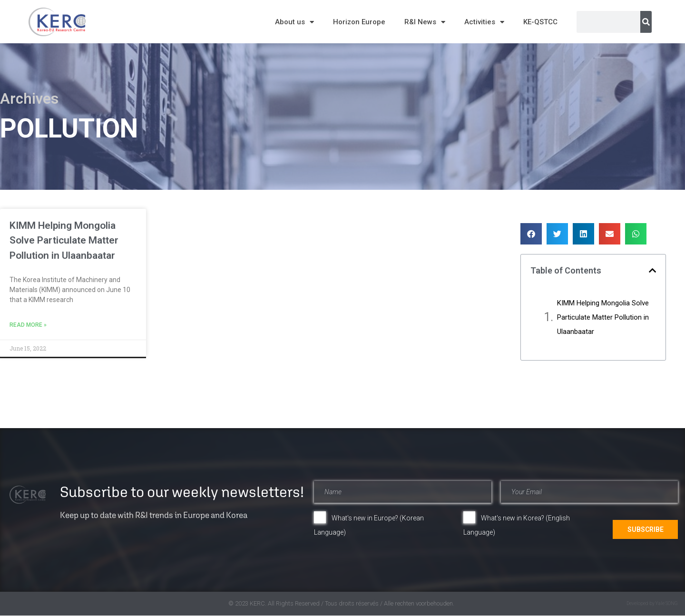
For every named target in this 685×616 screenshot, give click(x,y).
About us (294, 22)
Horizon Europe (359, 22)
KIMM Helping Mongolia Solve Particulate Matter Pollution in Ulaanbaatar (64, 240)
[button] (531, 234)
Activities (484, 22)
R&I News (425, 22)
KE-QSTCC (540, 22)
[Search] (646, 22)
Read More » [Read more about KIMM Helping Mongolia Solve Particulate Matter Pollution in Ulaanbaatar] (28, 325)
